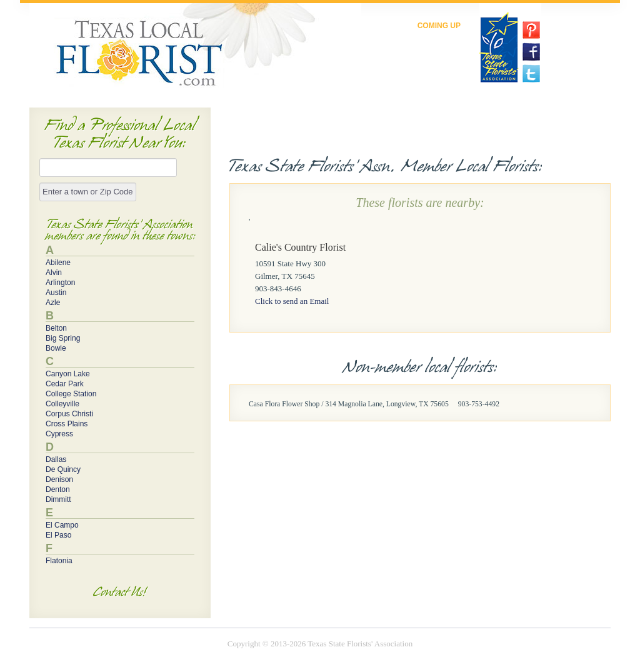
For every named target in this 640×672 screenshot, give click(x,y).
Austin (56, 293)
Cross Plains (67, 424)
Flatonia (59, 561)
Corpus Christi (69, 414)
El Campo (62, 525)
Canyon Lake (68, 374)
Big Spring (63, 338)
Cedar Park (65, 384)
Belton (56, 328)
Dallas (56, 459)
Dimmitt (58, 499)
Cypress (59, 434)
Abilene (58, 263)
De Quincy (63, 469)
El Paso (58, 535)
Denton (58, 489)
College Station (71, 394)
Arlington (60, 283)
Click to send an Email (292, 301)
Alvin (54, 273)
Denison (59, 479)
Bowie (56, 348)
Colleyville (62, 404)
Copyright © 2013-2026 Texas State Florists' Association (320, 644)
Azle (53, 303)
